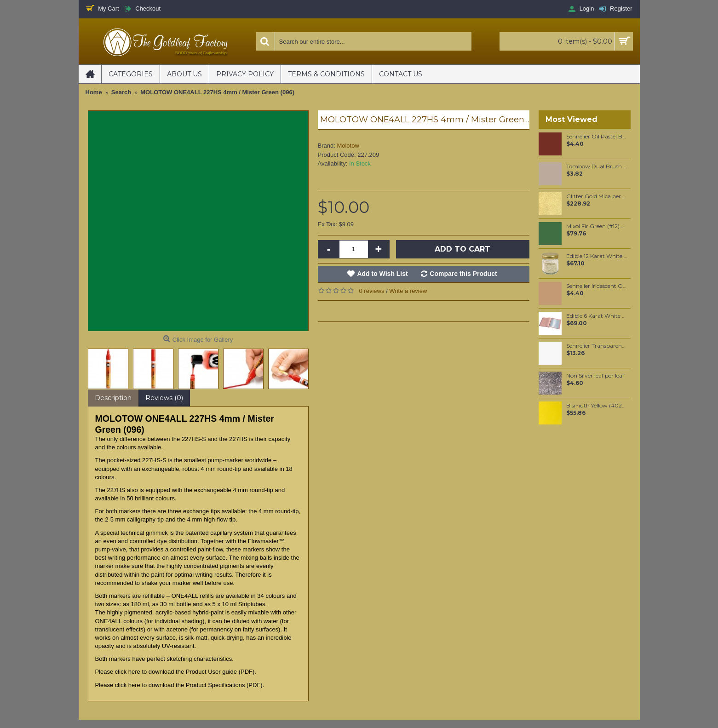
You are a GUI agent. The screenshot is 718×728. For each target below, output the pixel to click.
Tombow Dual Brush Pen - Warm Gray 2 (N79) (597, 166)
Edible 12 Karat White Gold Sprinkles (597, 256)
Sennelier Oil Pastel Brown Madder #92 (597, 137)
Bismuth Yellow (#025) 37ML (597, 406)
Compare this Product (463, 274)
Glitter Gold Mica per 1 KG (597, 196)
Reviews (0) (164, 398)
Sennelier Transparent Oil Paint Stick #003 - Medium (597, 346)
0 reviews (372, 291)
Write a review (408, 291)
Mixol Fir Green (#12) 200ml (597, 226)
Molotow (348, 146)
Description (113, 398)
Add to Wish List (382, 274)
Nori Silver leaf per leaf (595, 376)
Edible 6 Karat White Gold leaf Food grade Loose (597, 316)
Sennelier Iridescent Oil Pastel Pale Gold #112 (597, 286)
